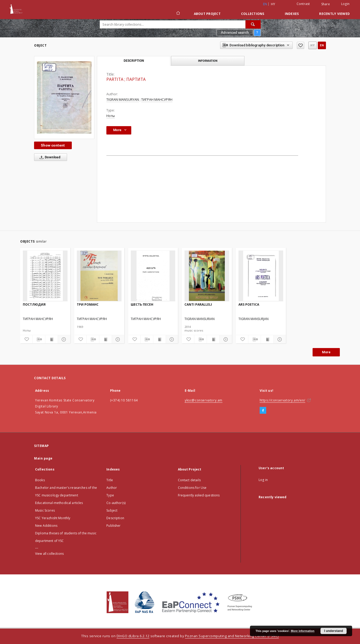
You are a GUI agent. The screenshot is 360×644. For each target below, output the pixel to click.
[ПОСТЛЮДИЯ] (45, 276)
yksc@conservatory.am (204, 400)
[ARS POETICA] (261, 276)
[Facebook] (263, 411)
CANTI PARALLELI (198, 304)
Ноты (111, 116)
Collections (253, 14)
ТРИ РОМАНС (88, 304)
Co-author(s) (116, 503)
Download (49, 157)
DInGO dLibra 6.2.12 (133, 636)
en (322, 45)
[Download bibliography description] (39, 339)
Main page (43, 458)
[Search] (253, 24)
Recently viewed (334, 14)
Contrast (303, 4)
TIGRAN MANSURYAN (123, 100)
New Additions (46, 526)
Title (110, 480)
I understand (334, 631)
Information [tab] (208, 61)
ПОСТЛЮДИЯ (34, 304)
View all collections (49, 554)
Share (326, 4)
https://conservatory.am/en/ (282, 400)
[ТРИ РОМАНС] (99, 276)
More (326, 352)
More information (303, 631)
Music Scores (45, 510)
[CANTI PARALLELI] (207, 276)
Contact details (189, 480)
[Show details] (63, 339)
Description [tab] (134, 61)
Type (110, 495)
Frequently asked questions (199, 495)
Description (115, 518)
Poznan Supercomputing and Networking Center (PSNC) (232, 636)
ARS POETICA (249, 304)
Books (40, 480)
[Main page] (178, 14)
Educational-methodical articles (59, 503)
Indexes (292, 14)
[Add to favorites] (301, 45)
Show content (53, 145)
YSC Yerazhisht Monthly (53, 518)
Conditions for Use (192, 488)
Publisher (113, 526)
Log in (263, 480)
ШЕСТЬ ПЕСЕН (142, 304)
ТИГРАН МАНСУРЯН (157, 100)
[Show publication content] (51, 339)
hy (273, 4)
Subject (112, 510)
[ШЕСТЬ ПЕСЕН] (153, 276)
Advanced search (235, 32)
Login (345, 4)
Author (112, 488)
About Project (207, 14)
